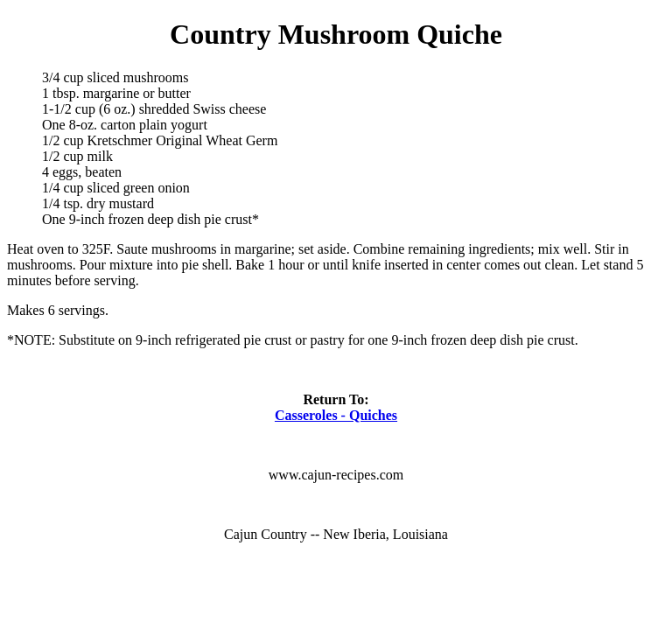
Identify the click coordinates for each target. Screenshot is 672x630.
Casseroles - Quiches (336, 415)
